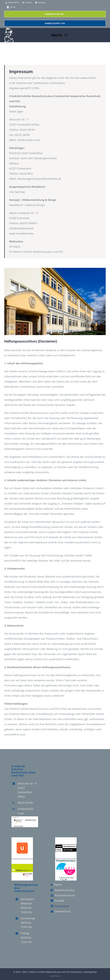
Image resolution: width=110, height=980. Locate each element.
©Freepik (15, 247)
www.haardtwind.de (21, 233)
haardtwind (55, 976)
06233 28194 (25, 803)
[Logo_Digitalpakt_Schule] (25, 818)
